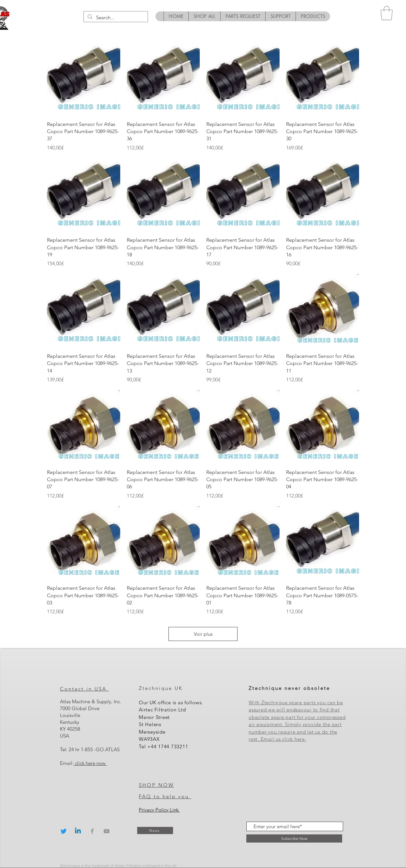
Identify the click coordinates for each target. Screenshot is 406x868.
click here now (90, 763)
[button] (387, 13)
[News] (155, 830)
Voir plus (203, 634)
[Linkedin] (78, 831)
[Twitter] (64, 831)
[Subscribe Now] (294, 838)
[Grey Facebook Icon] (92, 831)
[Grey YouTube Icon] (107, 831)
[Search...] (115, 17)
